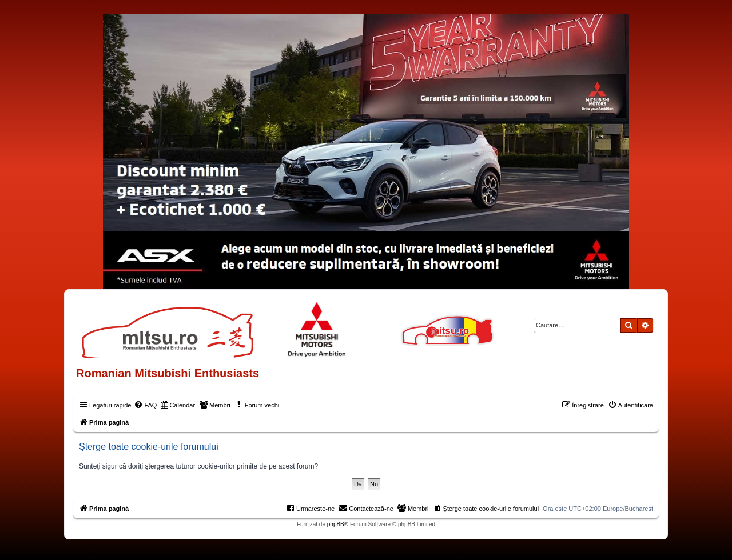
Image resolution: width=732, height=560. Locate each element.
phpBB (336, 524)
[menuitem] (145, 405)
